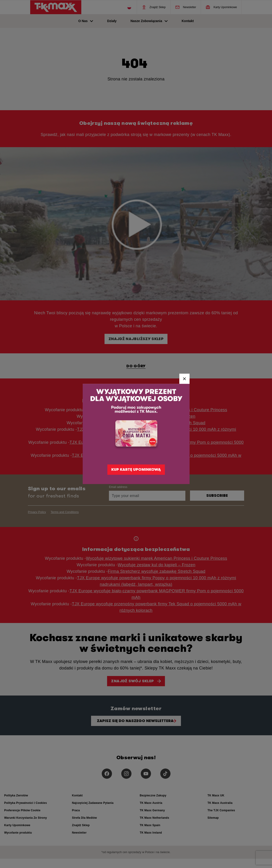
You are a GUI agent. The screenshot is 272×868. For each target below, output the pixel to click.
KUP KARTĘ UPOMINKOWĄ (136, 470)
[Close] (184, 379)
